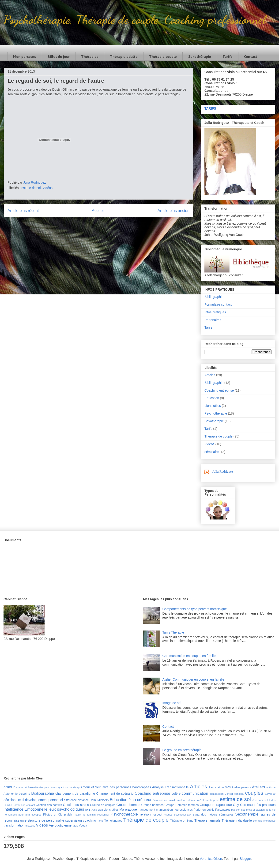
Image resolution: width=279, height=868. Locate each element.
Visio (75, 826)
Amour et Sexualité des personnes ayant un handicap (48, 787)
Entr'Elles (201, 800)
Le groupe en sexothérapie (182, 750)
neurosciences (183, 810)
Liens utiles (213, 406)
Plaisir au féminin (85, 815)
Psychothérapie (216, 413)
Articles (210, 375)
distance (83, 800)
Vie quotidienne (60, 825)
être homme (260, 800)
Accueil (98, 211)
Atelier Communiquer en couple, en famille (193, 679)
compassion (217, 794)
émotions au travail (164, 800)
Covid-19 (270, 794)
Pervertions (10, 815)
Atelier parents (241, 787)
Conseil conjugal (234, 794)
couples (254, 793)
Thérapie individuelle (237, 820)
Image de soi (172, 703)
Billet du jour (59, 56)
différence (70, 800)
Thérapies (90, 56)
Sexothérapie (200, 56)
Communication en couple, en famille (189, 656)
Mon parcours (25, 56)
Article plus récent (23, 211)
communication (195, 793)
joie (88, 809)
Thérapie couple (163, 56)
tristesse (30, 826)
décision (9, 800)
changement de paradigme (75, 794)
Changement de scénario (115, 794)
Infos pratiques (215, 312)
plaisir (68, 815)
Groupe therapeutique (216, 805)
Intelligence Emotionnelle (25, 809)
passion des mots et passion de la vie (253, 810)
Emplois (180, 800)
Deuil (20, 800)
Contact (251, 56)
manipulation (164, 810)
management (147, 810)
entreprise (213, 800)
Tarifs (228, 56)
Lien (100, 810)
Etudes (271, 800)
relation (145, 814)
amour (9, 787)
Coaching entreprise (219, 390)
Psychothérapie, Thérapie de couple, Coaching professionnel (135, 20)
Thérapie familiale (207, 820)
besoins (24, 794)
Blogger (245, 859)
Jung (94, 810)
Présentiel (103, 815)
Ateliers (258, 787)
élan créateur (140, 800)
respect (157, 815)
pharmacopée (33, 815)
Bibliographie (214, 297)
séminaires (212, 452)
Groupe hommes (153, 805)
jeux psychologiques (66, 809)
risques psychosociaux (178, 815)
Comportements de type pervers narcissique (195, 609)
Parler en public (204, 810)
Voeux (83, 826)
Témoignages (113, 821)
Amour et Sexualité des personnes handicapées (116, 787)
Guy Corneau (243, 805)
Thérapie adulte (124, 56)
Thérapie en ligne (182, 821)
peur (21, 815)
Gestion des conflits (49, 805)
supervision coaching (81, 820)
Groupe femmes (128, 805)
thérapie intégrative (264, 821)
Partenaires (213, 320)
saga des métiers (205, 815)
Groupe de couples (103, 805)
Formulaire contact (218, 304)
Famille (8, 805)
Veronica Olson (211, 859)
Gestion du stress (76, 805)
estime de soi (31, 188)
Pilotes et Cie (53, 815)
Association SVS (220, 787)
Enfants (190, 800)
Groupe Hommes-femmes (182, 805)
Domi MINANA (99, 800)
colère (176, 794)
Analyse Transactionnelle (170, 787)
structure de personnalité (46, 820)
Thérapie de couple (219, 436)
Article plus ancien (173, 211)
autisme (271, 787)
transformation (14, 825)
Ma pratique (128, 809)
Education (212, 398)
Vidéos (47, 188)
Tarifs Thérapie (173, 632)
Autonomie (11, 794)
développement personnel (44, 800)
